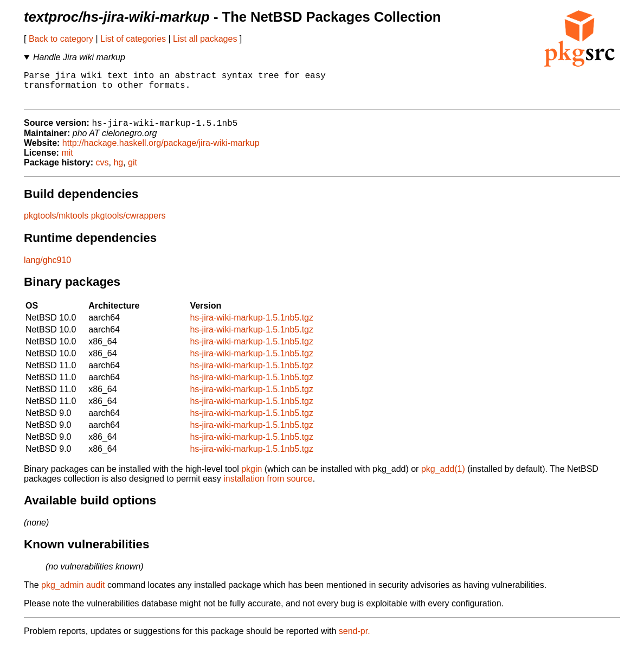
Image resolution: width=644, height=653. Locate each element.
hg (118, 171)
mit (67, 161)
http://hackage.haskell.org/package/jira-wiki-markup (161, 151)
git (133, 171)
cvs (102, 171)
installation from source (268, 487)
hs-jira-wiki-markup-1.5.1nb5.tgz (252, 326)
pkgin (252, 477)
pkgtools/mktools (56, 224)
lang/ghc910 (47, 268)
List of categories (133, 39)
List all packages (205, 39)
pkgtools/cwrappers (128, 224)
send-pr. (355, 639)
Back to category (61, 39)
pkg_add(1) (443, 477)
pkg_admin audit (73, 593)
